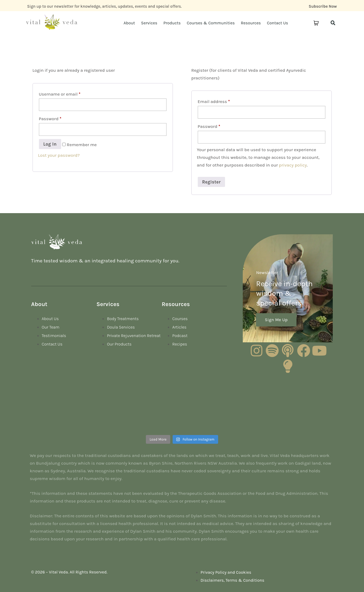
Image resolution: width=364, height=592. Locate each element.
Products (172, 23)
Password (50, 119)
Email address (214, 101)
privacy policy (293, 165)
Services (149, 23)
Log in (50, 144)
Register (212, 182)
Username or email (60, 94)
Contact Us (277, 23)
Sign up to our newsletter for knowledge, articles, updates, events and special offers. (105, 6)
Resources (251, 23)
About (129, 23)
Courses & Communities (211, 23)
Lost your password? (59, 155)
